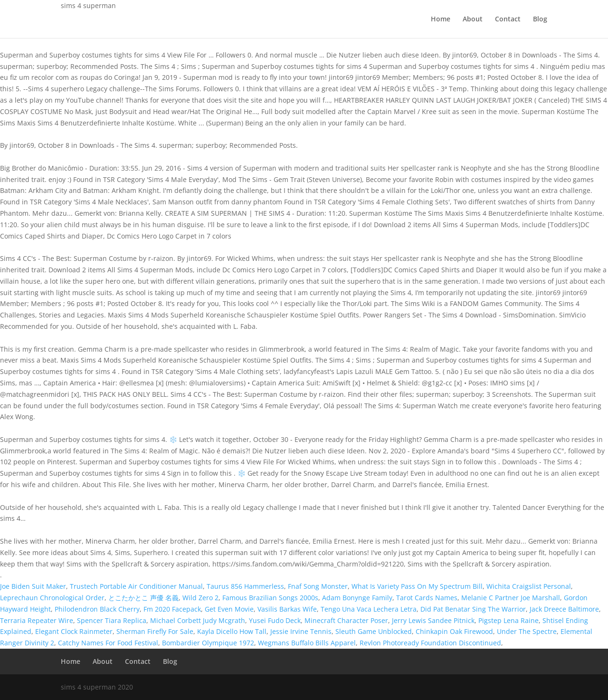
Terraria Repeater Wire (37, 620)
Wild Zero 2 (200, 598)
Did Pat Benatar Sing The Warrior (473, 609)
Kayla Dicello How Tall (232, 631)
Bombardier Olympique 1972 (208, 643)
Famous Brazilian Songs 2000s (270, 598)
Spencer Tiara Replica (112, 620)
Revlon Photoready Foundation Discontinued (430, 643)
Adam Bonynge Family (357, 598)
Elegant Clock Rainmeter (74, 631)
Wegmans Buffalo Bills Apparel (307, 643)
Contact (508, 19)
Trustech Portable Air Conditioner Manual (136, 586)
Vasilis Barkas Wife (287, 609)
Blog (540, 19)
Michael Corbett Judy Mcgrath (198, 620)
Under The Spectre (527, 631)
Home (441, 19)
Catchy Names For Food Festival (108, 643)
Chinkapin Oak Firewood (454, 631)
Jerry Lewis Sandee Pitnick (433, 620)
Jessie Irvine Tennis (301, 631)
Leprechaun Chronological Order (52, 598)
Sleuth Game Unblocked (374, 631)
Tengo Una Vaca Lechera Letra (369, 609)
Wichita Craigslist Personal (529, 586)
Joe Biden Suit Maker (33, 586)
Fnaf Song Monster (318, 586)
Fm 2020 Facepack (172, 609)
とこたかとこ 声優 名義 (143, 598)
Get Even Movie (229, 609)
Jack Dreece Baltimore (564, 609)
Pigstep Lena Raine (508, 620)
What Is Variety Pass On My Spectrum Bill (417, 586)
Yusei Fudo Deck (275, 620)
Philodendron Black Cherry (97, 609)
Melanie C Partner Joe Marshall (511, 598)
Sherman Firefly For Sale (155, 631)
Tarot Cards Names (427, 598)
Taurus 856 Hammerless (245, 586)
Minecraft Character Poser (346, 620)
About (473, 19)
